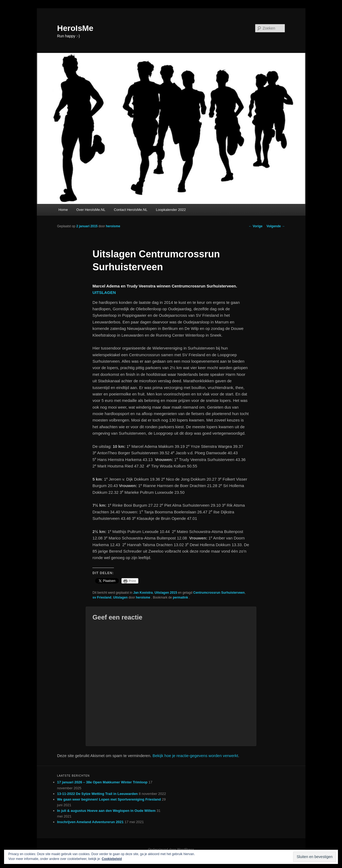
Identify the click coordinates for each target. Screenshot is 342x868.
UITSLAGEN (104, 292)
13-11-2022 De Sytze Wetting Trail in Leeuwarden (98, 794)
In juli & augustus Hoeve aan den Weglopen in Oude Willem (107, 811)
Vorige (255, 226)
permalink (181, 597)
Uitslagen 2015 (166, 593)
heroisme (113, 226)
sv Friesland (102, 597)
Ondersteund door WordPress (171, 849)
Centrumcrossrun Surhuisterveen (219, 593)
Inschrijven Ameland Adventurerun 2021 (91, 822)
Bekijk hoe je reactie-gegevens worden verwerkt (195, 756)
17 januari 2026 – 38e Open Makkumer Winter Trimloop (102, 782)
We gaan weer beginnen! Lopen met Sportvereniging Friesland (109, 799)
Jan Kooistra (143, 593)
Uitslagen (120, 597)
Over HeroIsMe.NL (91, 210)
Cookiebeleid (112, 859)
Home (63, 210)
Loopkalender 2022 (171, 210)
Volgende (276, 226)
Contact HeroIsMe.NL (131, 210)
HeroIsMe (75, 28)
